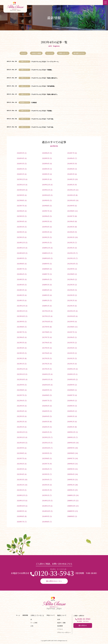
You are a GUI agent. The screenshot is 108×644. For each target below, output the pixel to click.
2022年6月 (21, 400)
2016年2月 (46, 427)
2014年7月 (71, 153)
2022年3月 (21, 416)
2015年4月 (46, 479)
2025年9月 (21, 195)
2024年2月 (21, 295)
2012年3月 (71, 295)
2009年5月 (71, 469)
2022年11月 (21, 374)
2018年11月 (46, 253)
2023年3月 (21, 353)
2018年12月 (46, 248)
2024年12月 (21, 242)
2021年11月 (21, 437)
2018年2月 (46, 300)
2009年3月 (71, 479)
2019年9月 (46, 200)
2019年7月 (46, 211)
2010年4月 (71, 411)
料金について (51, 615)
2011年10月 (71, 316)
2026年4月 (21, 158)
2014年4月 (71, 169)
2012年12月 (71, 253)
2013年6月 (71, 221)
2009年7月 (71, 458)
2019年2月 (46, 237)
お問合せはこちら (54, 581)
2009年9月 (71, 448)
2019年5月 (46, 221)
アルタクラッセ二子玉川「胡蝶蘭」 (42, 70)
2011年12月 (71, 311)
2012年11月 (71, 258)
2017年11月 (46, 316)
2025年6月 (21, 211)
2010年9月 (71, 385)
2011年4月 (71, 348)
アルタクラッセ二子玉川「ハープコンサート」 (45, 62)
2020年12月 (21, 495)
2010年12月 (71, 369)
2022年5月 (21, 406)
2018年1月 (46, 306)
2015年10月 (46, 448)
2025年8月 (21, 200)
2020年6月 (46, 153)
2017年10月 (46, 321)
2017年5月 (46, 348)
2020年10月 (21, 506)
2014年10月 (46, 511)
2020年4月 (46, 163)
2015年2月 (46, 490)
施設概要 (60, 626)
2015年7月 (46, 464)
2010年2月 (71, 422)
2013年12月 (71, 190)
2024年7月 (21, 269)
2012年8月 (71, 274)
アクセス (60, 629)
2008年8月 (71, 516)
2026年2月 (21, 169)
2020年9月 (21, 511)
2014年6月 (71, 158)
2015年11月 (46, 443)
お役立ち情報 (36, 53)
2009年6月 (71, 464)
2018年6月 (46, 279)
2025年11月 (21, 185)
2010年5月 (71, 406)
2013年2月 (71, 242)
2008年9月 (71, 511)
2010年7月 (71, 395)
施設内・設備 (61, 623)
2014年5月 (71, 163)
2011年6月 (71, 337)
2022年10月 (21, 379)
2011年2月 (71, 358)
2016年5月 (46, 411)
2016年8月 (46, 395)
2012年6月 (71, 279)
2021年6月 (20, 464)
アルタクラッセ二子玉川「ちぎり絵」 (43, 119)
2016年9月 (46, 390)
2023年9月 (21, 321)
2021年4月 (20, 474)
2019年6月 (46, 216)
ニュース (50, 53)
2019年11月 (46, 190)
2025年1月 (20, 237)
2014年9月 (46, 516)
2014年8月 (46, 522)
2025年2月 (21, 232)
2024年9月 (21, 258)
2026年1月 (20, 174)
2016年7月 (46, 400)
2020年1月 (46, 179)
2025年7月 (21, 206)
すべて (24, 53)
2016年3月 (46, 422)
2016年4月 (46, 416)
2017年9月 (46, 327)
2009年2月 (71, 485)
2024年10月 (21, 253)
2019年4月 (46, 227)
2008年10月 (71, 506)
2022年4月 (21, 411)
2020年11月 (21, 501)
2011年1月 (71, 364)
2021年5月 (20, 469)
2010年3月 (71, 416)
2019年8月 (46, 206)
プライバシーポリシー (64, 632)
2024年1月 (20, 300)
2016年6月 (46, 406)
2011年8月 (71, 327)
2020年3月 (46, 169)
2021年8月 (20, 453)
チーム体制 (34, 623)
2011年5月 (71, 343)
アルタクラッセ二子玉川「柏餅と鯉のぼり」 (45, 78)
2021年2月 (20, 485)
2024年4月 (21, 285)
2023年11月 (21, 311)
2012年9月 (71, 269)
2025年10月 (21, 190)
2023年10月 (21, 316)
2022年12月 (21, 369)
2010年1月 (71, 427)
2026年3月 (21, 163)
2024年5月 (21, 279)
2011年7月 (71, 332)
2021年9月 (20, 448)
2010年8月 (71, 390)
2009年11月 (71, 437)
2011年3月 (71, 353)
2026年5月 (21, 153)
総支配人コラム (79, 53)
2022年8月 (21, 390)
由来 (59, 619)
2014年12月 (46, 501)
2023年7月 (21, 332)
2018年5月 (46, 285)
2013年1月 (71, 248)
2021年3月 (20, 479)
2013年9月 (71, 206)
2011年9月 (71, 321)
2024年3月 (21, 290)
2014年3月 (71, 174)
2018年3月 (46, 295)
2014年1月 (71, 185)
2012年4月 (71, 290)
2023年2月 (21, 358)
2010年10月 (71, 379)
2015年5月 (46, 474)
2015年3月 (46, 485)
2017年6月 (46, 343)
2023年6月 (21, 337)
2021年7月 (20, 458)
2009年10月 (71, 443)
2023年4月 (21, 348)
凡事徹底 (34, 102)
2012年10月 (71, 264)
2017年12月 (46, 311)
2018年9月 (46, 264)
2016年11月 (46, 379)
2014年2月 (71, 179)
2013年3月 (71, 237)
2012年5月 (71, 285)
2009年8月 (71, 453)
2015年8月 (46, 458)
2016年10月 (46, 385)
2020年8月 (21, 516)
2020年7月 (21, 522)
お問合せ (83, 625)
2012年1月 (71, 306)
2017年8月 (46, 332)
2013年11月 (71, 195)
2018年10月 (46, 258)
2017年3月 (46, 358)
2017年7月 (46, 337)
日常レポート (63, 53)
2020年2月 (46, 174)
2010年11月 (71, 374)
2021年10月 (21, 443)
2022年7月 (21, 395)
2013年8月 (71, 211)
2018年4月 (46, 290)
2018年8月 (46, 269)
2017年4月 (46, 353)
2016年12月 (46, 374)
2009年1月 (71, 490)
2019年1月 (46, 242)
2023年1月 (20, 364)
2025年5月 (21, 216)
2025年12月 (21, 179)
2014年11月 (46, 506)
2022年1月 (20, 427)
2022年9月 (21, 385)
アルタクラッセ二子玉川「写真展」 (42, 111)
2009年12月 (71, 432)
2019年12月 (46, 185)
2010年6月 (71, 400)
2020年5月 (46, 158)
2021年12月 (21, 432)
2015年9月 (46, 453)
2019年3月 (46, 232)
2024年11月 (21, 248)
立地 (32, 626)
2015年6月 (46, 469)
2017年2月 (46, 364)
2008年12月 (71, 495)
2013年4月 (71, 232)
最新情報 (25, 615)
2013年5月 (71, 227)
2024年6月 (21, 274)
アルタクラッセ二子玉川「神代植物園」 (43, 86)
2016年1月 (46, 432)
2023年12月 (21, 306)
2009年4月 (71, 474)
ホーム (18, 615)
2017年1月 (46, 369)
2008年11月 (71, 501)
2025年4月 (21, 221)
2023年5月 (21, 343)
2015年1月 (46, 495)
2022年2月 (21, 422)
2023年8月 (21, 327)
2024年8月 (21, 264)
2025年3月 (21, 227)
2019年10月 (46, 195)
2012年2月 (71, 300)
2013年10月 (71, 200)
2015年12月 (46, 437)
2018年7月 (46, 274)
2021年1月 (20, 490)
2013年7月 (71, 216)
